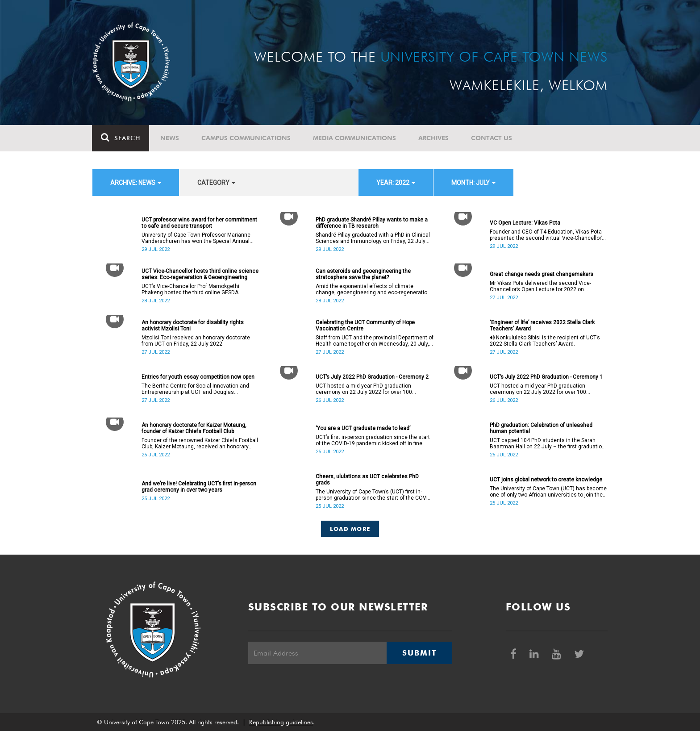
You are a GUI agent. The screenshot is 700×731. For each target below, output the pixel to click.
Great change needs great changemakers (542, 274)
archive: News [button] (136, 183)
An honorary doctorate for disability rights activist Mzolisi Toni (193, 326)
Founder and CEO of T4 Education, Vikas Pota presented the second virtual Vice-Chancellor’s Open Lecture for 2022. (547, 235)
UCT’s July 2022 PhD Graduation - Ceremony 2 (372, 377)
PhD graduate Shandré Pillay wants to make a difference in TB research (372, 223)
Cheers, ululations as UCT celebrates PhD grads (367, 480)
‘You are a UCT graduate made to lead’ (363, 428)
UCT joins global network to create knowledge (546, 480)
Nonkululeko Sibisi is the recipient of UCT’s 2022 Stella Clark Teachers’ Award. (545, 341)
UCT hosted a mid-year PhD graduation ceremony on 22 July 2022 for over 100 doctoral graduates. (364, 389)
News (170, 138)
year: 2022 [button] (396, 183)
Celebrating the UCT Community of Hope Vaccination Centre (365, 326)
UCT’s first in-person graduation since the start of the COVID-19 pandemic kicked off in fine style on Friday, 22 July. (373, 440)
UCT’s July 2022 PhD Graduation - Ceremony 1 (546, 377)
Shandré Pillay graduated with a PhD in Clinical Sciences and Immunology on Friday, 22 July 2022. (373, 238)
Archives (434, 138)
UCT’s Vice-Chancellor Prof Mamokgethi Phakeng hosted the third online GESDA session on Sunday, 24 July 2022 (190, 289)
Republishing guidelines (281, 722)
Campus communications (246, 138)
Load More (350, 529)
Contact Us (492, 138)
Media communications (355, 138)
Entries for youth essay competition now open (198, 377)
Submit (419, 653)
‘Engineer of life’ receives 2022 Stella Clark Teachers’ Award (542, 326)
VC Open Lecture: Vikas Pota (525, 223)
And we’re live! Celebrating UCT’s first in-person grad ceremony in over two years (199, 487)
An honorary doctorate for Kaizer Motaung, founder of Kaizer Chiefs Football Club (194, 428)
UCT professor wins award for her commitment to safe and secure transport (199, 223)
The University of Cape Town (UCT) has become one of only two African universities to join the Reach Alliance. (548, 492)
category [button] (216, 183)
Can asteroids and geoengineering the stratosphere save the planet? (363, 274)
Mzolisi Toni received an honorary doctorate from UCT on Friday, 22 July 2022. (196, 341)
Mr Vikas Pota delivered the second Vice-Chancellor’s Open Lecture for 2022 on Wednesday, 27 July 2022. (540, 286)
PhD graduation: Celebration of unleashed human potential (541, 428)
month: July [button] (473, 183)
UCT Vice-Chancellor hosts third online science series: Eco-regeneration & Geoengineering (200, 274)
